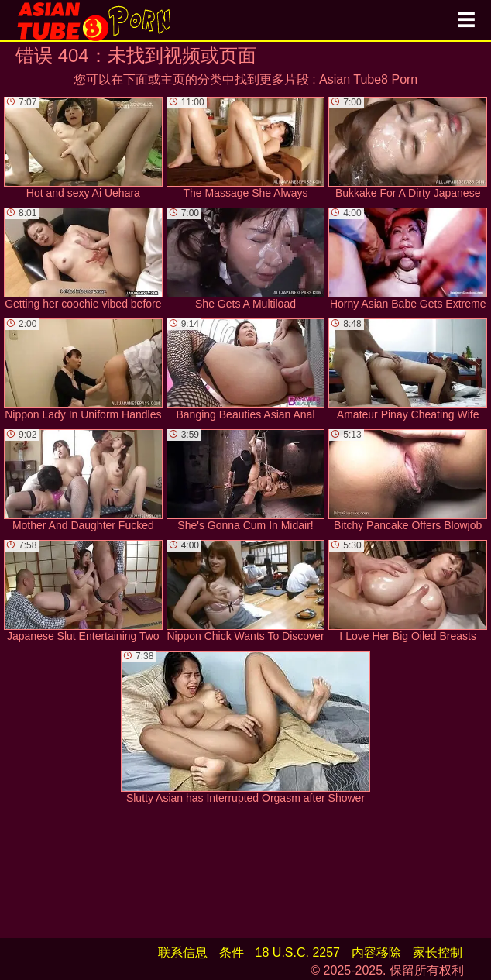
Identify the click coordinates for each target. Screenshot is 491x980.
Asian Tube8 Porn (368, 79)
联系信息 (183, 952)
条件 (232, 952)
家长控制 (438, 952)
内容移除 (376, 952)
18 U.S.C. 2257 (298, 952)
